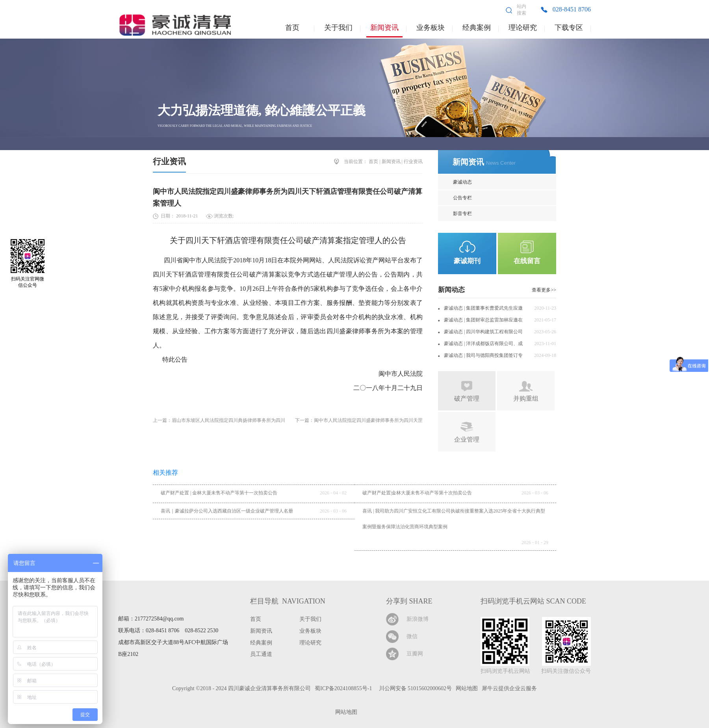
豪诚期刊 (467, 261)
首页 (292, 28)
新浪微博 (418, 619)
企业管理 (467, 439)
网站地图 (345, 712)
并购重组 (526, 398)
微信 (412, 636)
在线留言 (527, 261)
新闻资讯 (391, 162)
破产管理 (467, 398)
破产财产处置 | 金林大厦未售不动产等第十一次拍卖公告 (219, 493)
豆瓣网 (415, 654)
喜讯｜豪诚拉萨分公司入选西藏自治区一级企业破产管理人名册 (227, 511)
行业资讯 (169, 162)
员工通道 (261, 654)
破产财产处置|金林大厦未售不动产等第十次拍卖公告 (417, 493)
